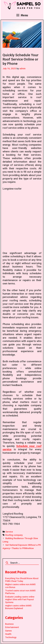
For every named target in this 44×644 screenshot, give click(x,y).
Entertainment (12, 627)
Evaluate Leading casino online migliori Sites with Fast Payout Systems (20, 599)
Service (9, 532)
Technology (11, 637)
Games (8, 631)
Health (8, 634)
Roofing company (14, 535)
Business (9, 624)
